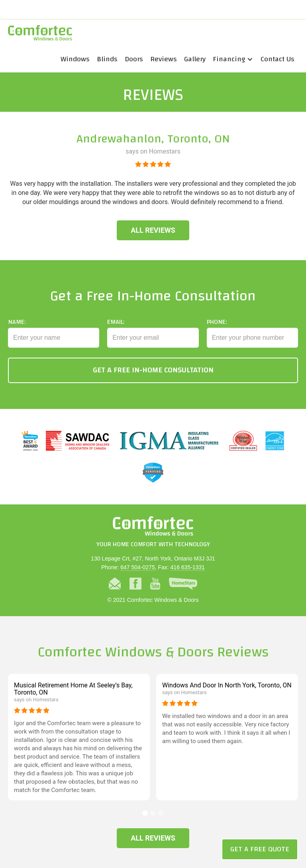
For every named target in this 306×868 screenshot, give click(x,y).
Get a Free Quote (260, 849)
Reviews (164, 59)
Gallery (195, 59)
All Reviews (153, 230)
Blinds (107, 59)
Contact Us (278, 59)
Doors (134, 59)
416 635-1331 (188, 567)
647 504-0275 (137, 567)
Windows (75, 59)
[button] (233, 59)
